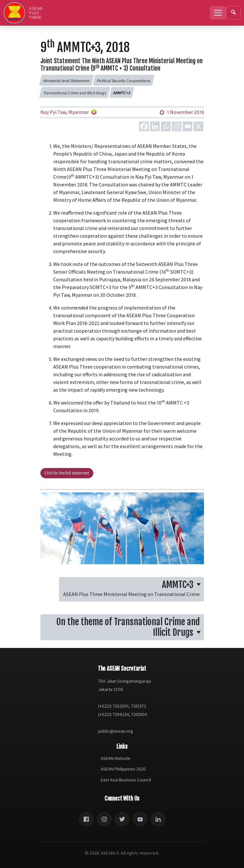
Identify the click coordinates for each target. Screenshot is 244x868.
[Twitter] (122, 819)
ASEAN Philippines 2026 (123, 769)
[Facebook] (144, 126)
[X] (198, 126)
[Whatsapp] (166, 126)
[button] (66, 80)
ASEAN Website (116, 758)
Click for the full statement (67, 473)
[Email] (188, 126)
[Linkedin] (155, 126)
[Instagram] (177, 126)
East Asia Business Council (126, 780)
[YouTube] (140, 819)
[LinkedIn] (158, 819)
